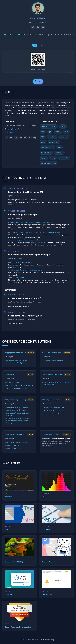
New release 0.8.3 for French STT (55, 408)
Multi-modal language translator (20, 262)
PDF (38, 81)
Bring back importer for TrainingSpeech (20, 385)
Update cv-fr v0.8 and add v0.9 (54, 411)
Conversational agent (16, 277)
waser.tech (11, 132)
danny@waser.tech (14, 129)
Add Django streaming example (17, 442)
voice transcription (35, 270)
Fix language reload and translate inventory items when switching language (18, 421)
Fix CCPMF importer (13, 382)
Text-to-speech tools (16, 270)
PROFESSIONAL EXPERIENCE (31, 35)
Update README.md (13, 448)
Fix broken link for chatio (52, 414)
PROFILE (9, 35)
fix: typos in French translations (54, 361)
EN (35, 45)
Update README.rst (13, 445)
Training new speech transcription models (24, 240)
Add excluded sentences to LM (17, 388)
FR (41, 45)
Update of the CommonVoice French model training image (30, 222)
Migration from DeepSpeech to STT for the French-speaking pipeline (34, 232)
